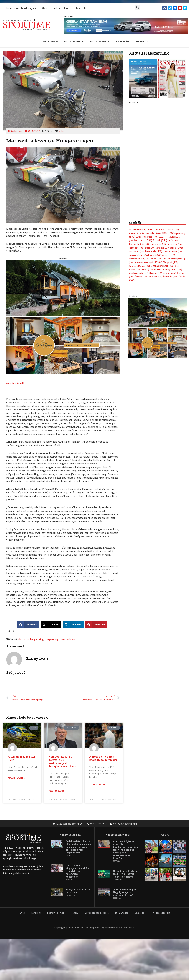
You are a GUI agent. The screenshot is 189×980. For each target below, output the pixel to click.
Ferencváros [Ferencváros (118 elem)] (166, 237)
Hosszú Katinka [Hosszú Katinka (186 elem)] (139, 245)
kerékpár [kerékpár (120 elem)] (162, 248)
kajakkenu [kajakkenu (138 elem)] (136, 248)
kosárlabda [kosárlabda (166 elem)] (137, 252)
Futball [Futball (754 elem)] (160, 241)
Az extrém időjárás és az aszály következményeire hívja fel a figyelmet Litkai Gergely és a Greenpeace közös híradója (125, 850)
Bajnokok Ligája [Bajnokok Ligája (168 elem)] (139, 234)
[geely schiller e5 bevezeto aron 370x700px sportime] (157, 158)
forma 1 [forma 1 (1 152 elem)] (143, 241)
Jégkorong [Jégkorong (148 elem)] (175, 245)
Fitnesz (75, 913)
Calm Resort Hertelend (56, 8)
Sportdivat (100, 42)
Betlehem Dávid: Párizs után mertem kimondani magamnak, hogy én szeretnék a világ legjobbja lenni (78, 847)
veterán (71, 640)
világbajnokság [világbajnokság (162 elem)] (139, 274)
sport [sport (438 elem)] (172, 263)
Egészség (123, 42)
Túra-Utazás (121, 913)
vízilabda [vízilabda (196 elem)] (141, 278)
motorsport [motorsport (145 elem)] (137, 259)
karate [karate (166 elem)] (149, 248)
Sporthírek (73, 42)
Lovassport (140, 913)
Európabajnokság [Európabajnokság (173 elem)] (147, 237)
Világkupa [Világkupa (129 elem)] (156, 274)
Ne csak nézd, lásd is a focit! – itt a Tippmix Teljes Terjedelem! (125, 874)
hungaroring (37, 640)
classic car (23, 640)
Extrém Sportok (56, 913)
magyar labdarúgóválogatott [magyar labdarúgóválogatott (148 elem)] (145, 256)
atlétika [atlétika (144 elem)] (152, 230)
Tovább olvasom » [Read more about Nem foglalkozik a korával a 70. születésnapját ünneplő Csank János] (57, 792)
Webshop (143, 42)
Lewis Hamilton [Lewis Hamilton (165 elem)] (173, 252)
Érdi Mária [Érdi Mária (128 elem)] (155, 278)
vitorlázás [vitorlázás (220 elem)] (171, 274)
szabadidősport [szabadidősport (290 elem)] (163, 267)
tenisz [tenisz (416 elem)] (147, 270)
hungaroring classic (55, 640)
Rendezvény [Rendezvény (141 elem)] (142, 263)
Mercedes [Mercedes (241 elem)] (169, 256)
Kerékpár (36, 913)
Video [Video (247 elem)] (176, 270)
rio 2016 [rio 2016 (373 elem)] (158, 263)
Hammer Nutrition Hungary (20, 8)
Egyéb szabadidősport (97, 913)
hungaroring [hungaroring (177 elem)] (158, 245)
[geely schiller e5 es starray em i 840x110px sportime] (126, 26)
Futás (22, 913)
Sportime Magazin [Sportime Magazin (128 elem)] (140, 267)
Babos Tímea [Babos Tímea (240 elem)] (169, 230)
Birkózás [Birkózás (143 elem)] (156, 234)
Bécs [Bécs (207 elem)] (169, 234)
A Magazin (48, 42)
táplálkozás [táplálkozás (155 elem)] (162, 270)
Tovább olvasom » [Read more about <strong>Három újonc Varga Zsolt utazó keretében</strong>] (98, 785)
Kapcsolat (81, 8)
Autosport (64, 132)
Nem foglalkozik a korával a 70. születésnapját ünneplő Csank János (62, 762)
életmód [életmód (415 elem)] (170, 278)
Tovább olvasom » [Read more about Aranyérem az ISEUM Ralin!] (16, 778)
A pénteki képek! (15, 384)
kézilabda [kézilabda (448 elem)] (154, 252)
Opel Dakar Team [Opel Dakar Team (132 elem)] (156, 259)
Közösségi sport (161, 913)
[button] (138, 7)
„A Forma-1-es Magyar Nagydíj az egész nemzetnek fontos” (125, 893)
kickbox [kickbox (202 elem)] (176, 248)
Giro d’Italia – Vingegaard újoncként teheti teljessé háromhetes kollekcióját (77, 872)
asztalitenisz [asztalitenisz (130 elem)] (138, 230)
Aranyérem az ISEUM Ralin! (22, 759)
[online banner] (63, 317)
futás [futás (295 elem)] (173, 241)
